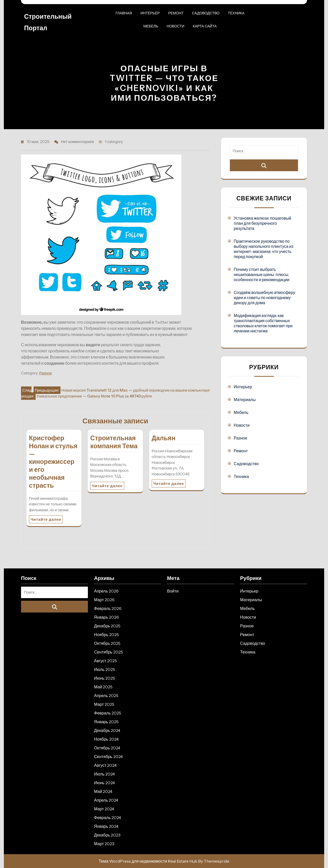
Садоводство (206, 13)
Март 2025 (104, 704)
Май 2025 (103, 687)
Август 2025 (105, 661)
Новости (175, 26)
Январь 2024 (106, 826)
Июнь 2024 (104, 783)
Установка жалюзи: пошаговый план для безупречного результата (262, 223)
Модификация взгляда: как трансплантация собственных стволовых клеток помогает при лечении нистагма (263, 323)
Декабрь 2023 (107, 835)
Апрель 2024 (106, 800)
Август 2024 (105, 765)
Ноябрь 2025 (106, 635)
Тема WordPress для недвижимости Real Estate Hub (148, 861)
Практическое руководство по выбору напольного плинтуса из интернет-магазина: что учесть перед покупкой (264, 249)
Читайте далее (46, 519)
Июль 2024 (104, 774)
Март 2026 (104, 600)
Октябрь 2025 (107, 643)
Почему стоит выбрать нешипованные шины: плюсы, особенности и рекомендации (262, 274)
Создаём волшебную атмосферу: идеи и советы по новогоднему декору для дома (265, 298)
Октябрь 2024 (107, 748)
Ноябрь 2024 (106, 739)
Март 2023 (104, 844)
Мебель (151, 26)
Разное (46, 373)
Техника (236, 13)
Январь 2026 (106, 617)
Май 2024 (103, 791)
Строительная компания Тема (114, 442)
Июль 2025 (105, 669)
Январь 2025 (106, 722)
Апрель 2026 (106, 591)
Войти (173, 591)
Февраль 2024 (107, 818)
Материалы (245, 400)
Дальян (164, 438)
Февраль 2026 (108, 608)
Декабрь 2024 (107, 730)
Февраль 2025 (108, 713)
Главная (124, 13)
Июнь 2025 (105, 678)
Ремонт (176, 13)
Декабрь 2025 (107, 626)
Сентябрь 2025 (109, 652)
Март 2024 (104, 809)
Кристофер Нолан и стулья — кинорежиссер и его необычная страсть (53, 462)
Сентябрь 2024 (108, 757)
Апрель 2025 (106, 696)
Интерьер (150, 13)
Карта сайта (205, 26)
